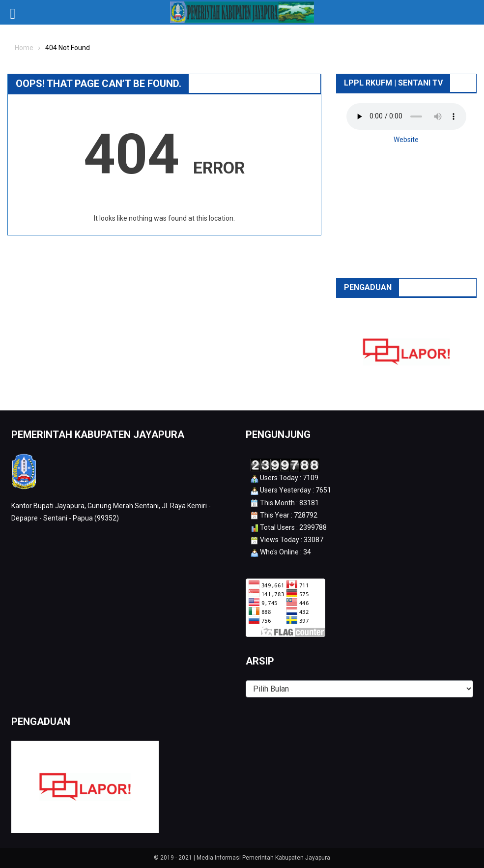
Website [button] (406, 140)
